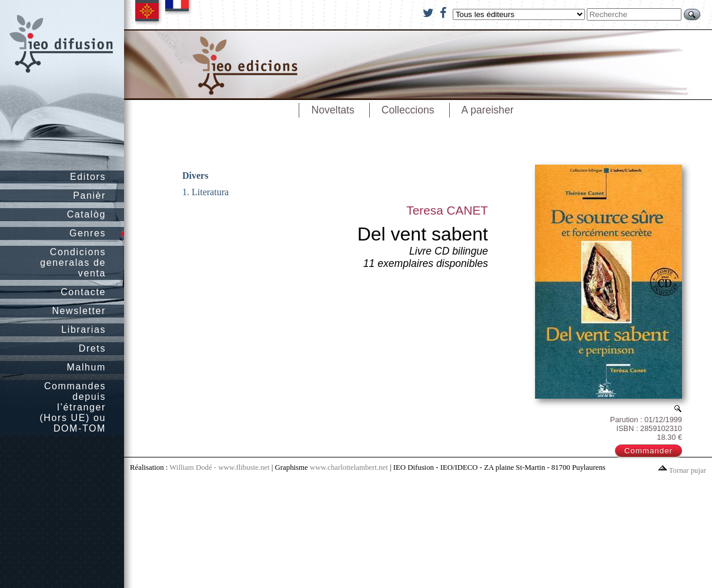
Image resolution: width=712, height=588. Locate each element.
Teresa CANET (447, 210)
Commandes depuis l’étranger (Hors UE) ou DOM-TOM (73, 407)
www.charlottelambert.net (349, 467)
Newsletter (79, 311)
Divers (195, 176)
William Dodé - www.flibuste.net (219, 467)
